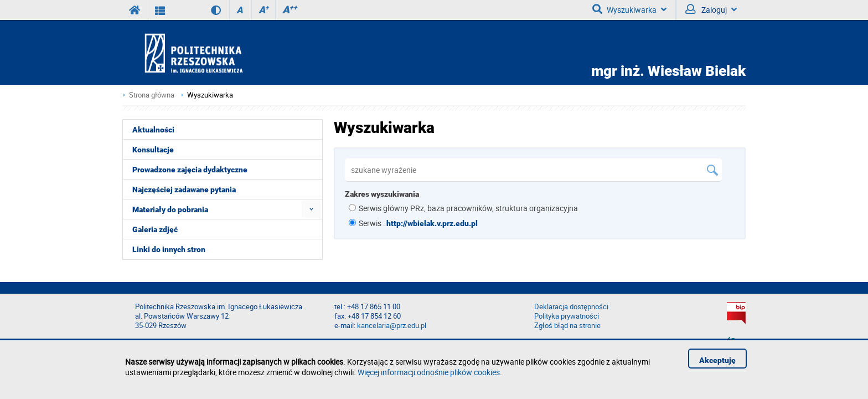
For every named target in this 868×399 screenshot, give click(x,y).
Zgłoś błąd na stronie (567, 326)
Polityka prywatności (567, 316)
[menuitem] (311, 209)
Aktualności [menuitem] (153, 130)
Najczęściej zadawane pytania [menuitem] (184, 190)
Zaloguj (711, 9)
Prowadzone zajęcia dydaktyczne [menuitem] (190, 170)
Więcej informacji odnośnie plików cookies (429, 372)
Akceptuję (717, 360)
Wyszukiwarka (629, 9)
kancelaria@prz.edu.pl (392, 326)
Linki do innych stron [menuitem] (169, 249)
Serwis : (418, 223)
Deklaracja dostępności (571, 307)
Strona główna (152, 95)
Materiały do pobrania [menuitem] (170, 209)
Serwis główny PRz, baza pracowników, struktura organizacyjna (468, 208)
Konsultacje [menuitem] (153, 150)
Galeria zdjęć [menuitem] (155, 229)
